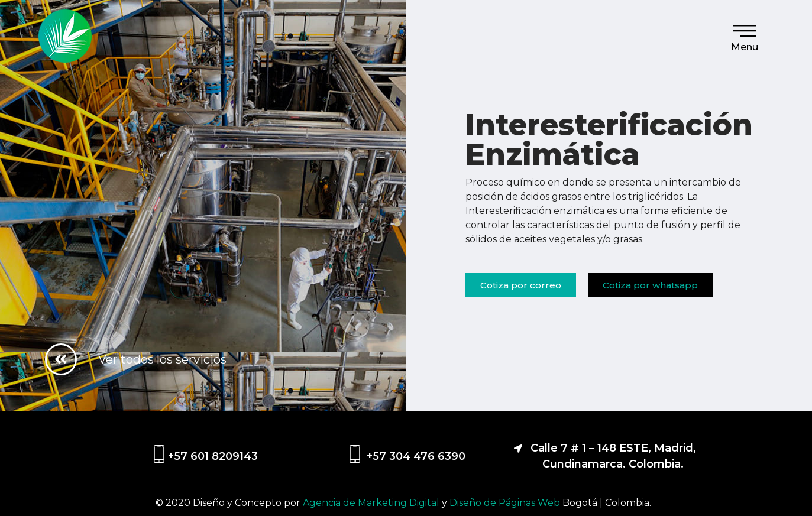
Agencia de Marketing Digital (372, 503)
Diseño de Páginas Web (506, 503)
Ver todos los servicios (162, 359)
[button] (521, 285)
